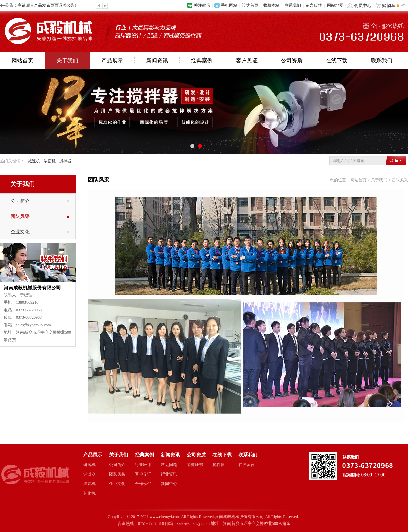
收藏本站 (271, 5)
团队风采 (20, 216)
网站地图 (335, 5)
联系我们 (293, 5)
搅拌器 (65, 161)
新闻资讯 (157, 60)
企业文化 (20, 232)
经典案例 (202, 60)
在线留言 (247, 465)
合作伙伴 (143, 484)
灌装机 (89, 484)
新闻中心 (169, 484)
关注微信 (202, 5)
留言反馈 (314, 5)
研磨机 (89, 465)
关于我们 (67, 60)
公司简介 (20, 201)
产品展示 (112, 60)
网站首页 (22, 60)
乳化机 (89, 493)
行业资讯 (169, 474)
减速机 (34, 161)
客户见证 (247, 60)
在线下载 (337, 60)
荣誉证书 (195, 465)
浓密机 (50, 161)
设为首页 (250, 5)
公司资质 (292, 60)
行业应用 (143, 465)
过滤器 (89, 474)
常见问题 (169, 465)
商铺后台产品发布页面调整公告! (47, 5)
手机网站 (229, 5)
